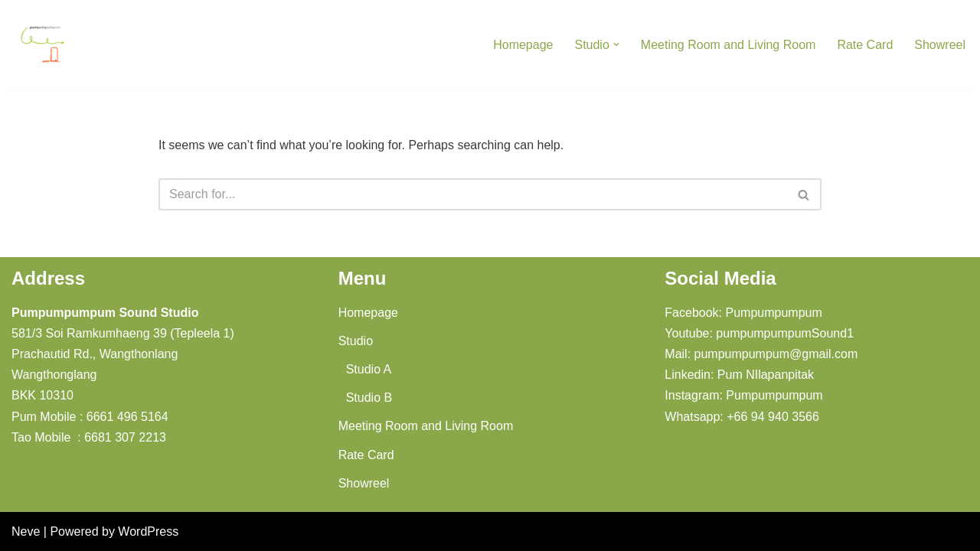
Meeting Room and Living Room (728, 45)
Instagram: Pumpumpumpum (743, 395)
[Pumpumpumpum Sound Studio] (42, 44)
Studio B (369, 398)
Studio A (369, 369)
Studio (356, 341)
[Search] (473, 194)
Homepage (523, 45)
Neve (26, 531)
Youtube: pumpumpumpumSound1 (759, 333)
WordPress (148, 531)
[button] (616, 44)
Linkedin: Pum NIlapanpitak (739, 375)
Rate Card (865, 45)
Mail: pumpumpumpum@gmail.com (761, 354)
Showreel (940, 45)
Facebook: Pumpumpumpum (743, 313)
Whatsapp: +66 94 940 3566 (742, 417)
